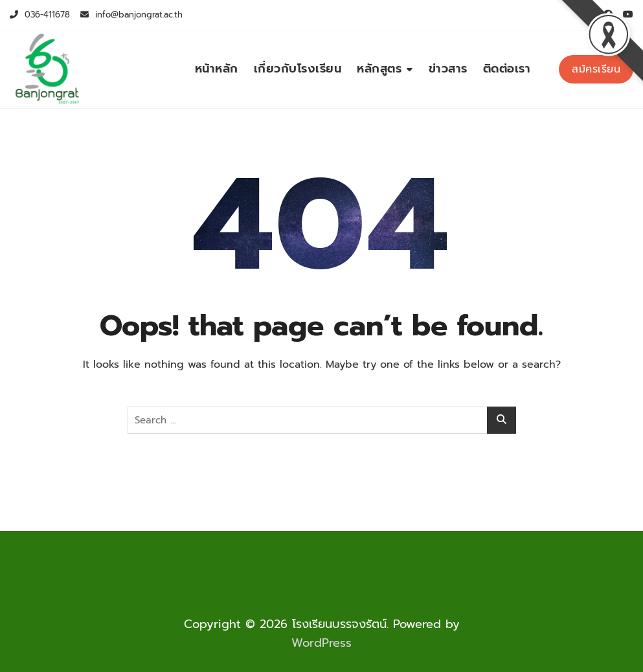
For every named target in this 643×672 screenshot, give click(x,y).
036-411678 (40, 15)
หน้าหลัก (217, 69)
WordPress (321, 643)
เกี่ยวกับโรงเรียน (298, 69)
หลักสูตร (379, 69)
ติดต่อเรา (507, 69)
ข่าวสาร (448, 69)
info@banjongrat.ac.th (131, 15)
